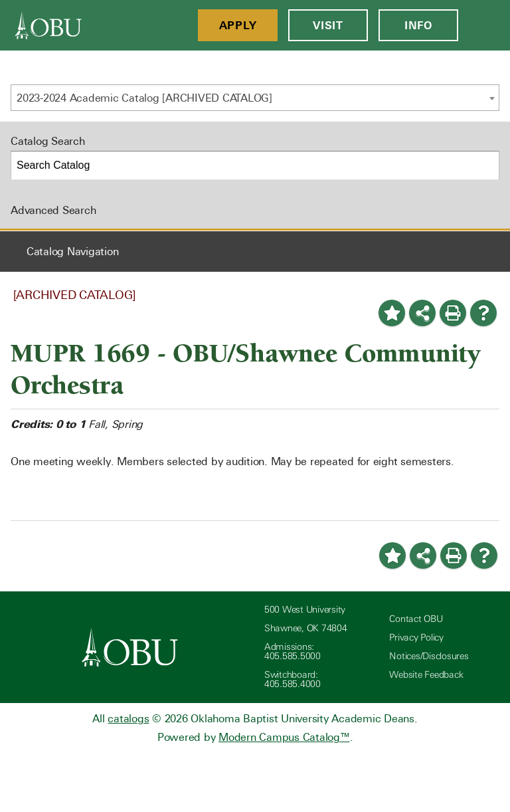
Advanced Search (53, 210)
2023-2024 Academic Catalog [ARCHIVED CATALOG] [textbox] (144, 98)
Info (418, 25)
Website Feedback (426, 675)
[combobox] (255, 98)
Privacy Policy (416, 638)
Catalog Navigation (73, 252)
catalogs (128, 719)
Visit (328, 25)
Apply (238, 25)
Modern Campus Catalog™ (284, 737)
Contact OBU (416, 619)
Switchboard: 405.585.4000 (293, 679)
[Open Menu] (484, 25)
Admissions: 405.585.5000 (293, 652)
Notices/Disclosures (429, 656)
